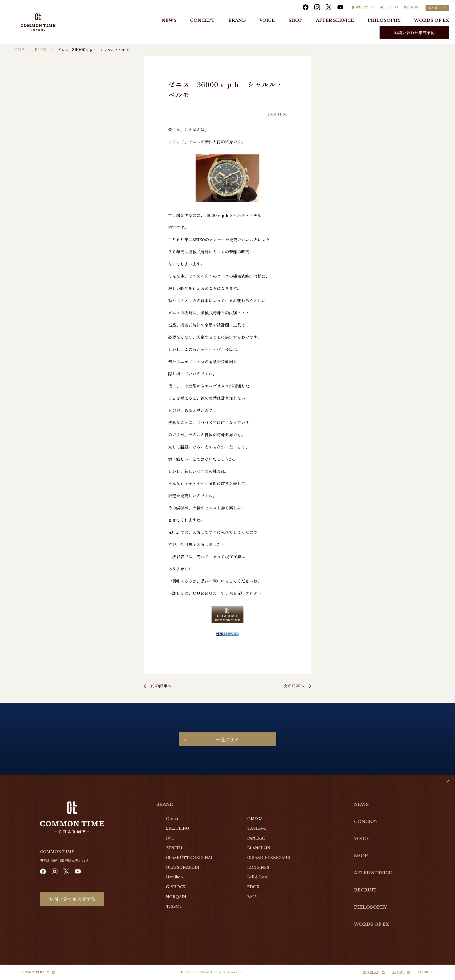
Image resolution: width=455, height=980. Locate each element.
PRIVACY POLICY (35, 972)
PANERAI (256, 838)
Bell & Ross (258, 877)
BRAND (237, 20)
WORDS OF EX (432, 20)
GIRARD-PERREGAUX (269, 858)
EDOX (253, 887)
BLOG (41, 50)
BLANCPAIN (259, 848)
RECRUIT (412, 7)
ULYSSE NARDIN (183, 868)
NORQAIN (176, 897)
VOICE (267, 20)
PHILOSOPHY (384, 20)
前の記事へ (161, 686)
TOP (19, 50)
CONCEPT (202, 20)
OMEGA (255, 819)
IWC (170, 838)
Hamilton (174, 877)
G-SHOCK (176, 887)
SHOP (295, 20)
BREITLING (177, 828)
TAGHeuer (257, 828)
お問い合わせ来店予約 (414, 33)
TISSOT (174, 906)
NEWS (169, 20)
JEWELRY (360, 7)
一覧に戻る (228, 739)
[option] (440, 976)
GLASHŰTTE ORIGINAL (190, 858)
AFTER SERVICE (335, 20)
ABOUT (386, 7)
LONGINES (258, 868)
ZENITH (174, 848)
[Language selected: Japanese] (437, 8)
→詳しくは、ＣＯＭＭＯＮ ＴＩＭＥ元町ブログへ (215, 593)
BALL (252, 897)
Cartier (172, 819)
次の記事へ (294, 686)
